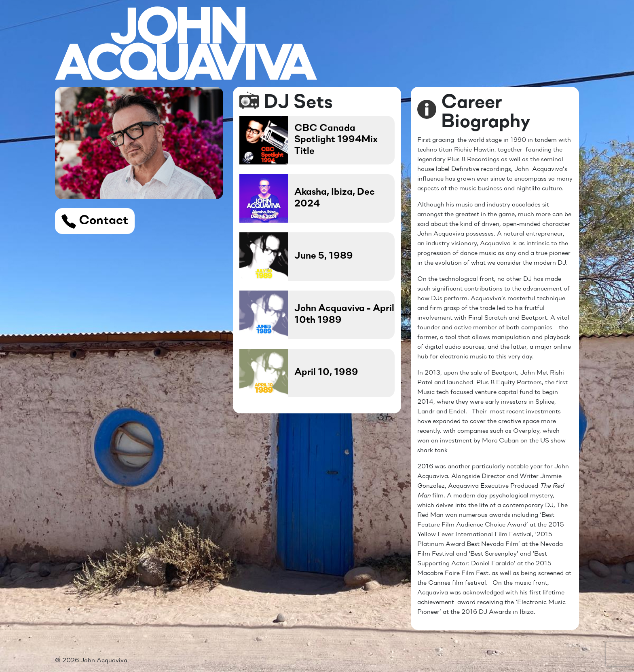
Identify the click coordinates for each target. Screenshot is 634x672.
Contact (95, 221)
